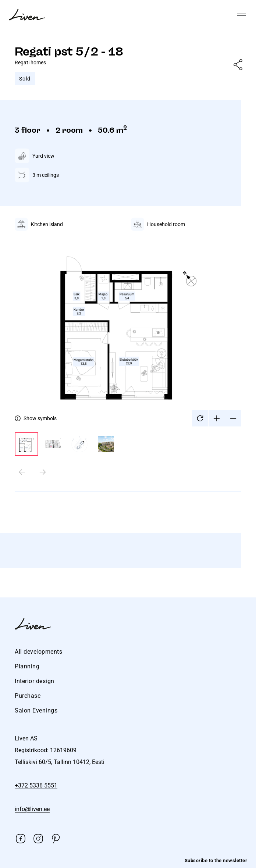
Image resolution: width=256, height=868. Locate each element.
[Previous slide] (22, 472)
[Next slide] (43, 472)
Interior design (35, 681)
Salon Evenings (36, 710)
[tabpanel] (128, 360)
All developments (38, 652)
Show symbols (40, 418)
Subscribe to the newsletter (216, 860)
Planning (27, 666)
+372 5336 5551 (36, 785)
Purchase (28, 696)
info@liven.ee (32, 809)
